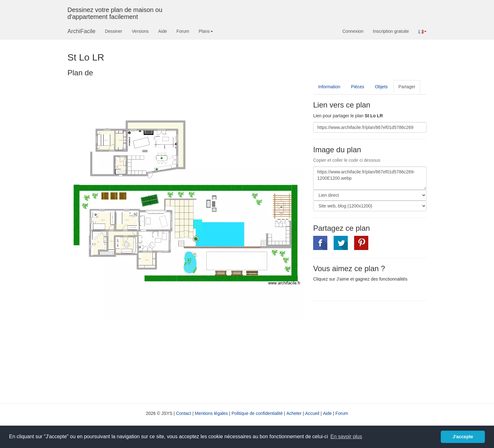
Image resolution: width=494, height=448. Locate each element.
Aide (163, 31)
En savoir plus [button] (346, 436)
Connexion (353, 31)
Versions (140, 31)
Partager (407, 87)
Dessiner (114, 31)
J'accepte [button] (463, 437)
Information (329, 87)
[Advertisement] (366, 352)
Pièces (358, 87)
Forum (183, 31)
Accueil (312, 413)
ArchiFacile (81, 31)
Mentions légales (211, 413)
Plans (206, 31)
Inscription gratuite (391, 31)
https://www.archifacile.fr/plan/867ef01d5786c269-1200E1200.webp (370, 178)
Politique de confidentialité (257, 413)
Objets (381, 87)
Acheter (294, 413)
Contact (184, 413)
